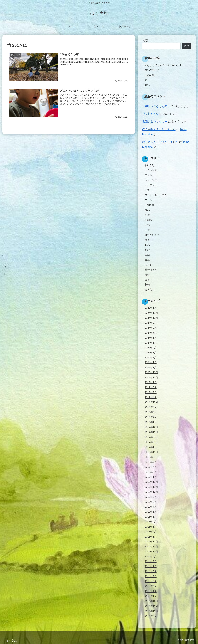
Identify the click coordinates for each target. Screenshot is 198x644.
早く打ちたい (151, 114)
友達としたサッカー (155, 122)
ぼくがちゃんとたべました (159, 129)
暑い (147, 85)
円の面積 (150, 75)
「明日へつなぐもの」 (156, 106)
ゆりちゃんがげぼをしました (160, 142)
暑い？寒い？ (152, 70)
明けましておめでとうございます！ (164, 65)
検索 (145, 41)
